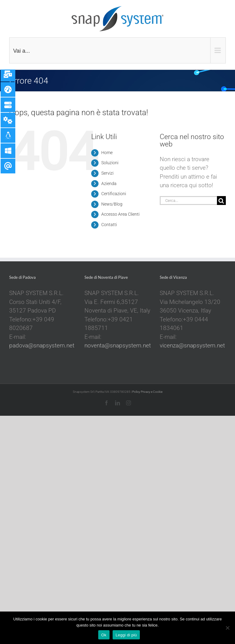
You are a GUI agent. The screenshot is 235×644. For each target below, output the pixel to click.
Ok (104, 635)
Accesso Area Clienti (120, 214)
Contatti (109, 225)
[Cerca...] (188, 201)
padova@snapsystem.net (42, 345)
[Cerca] (221, 201)
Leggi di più (126, 635)
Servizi (107, 173)
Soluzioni (110, 163)
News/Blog (112, 204)
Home (107, 153)
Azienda (109, 184)
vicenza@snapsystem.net (192, 345)
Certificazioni (114, 194)
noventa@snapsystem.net (118, 345)
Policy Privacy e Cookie (147, 392)
